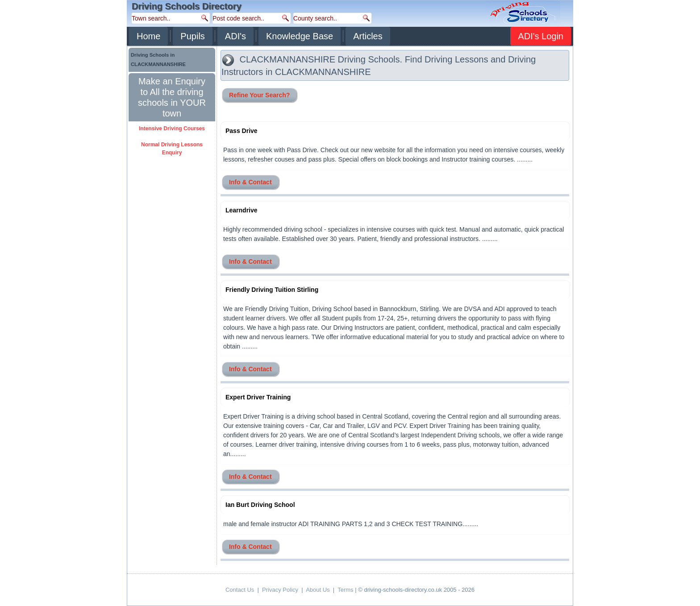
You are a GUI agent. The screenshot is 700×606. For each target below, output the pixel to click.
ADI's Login (541, 36)
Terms (345, 590)
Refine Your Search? (259, 95)
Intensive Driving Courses (172, 129)
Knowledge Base (300, 36)
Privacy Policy (280, 590)
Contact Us (240, 590)
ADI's (235, 36)
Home (148, 36)
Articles (368, 36)
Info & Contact (250, 182)
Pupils (192, 36)
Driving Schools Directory (187, 6)
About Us (318, 590)
